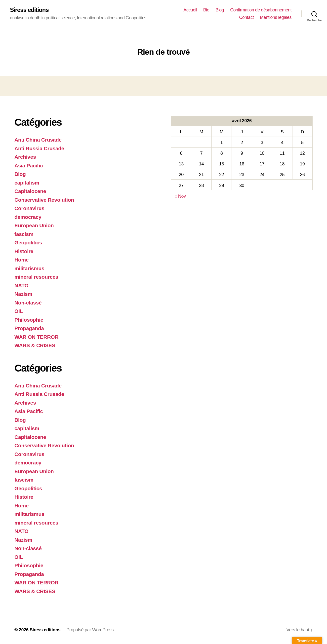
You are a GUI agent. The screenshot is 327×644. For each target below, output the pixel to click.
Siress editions (29, 10)
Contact (246, 17)
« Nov (180, 196)
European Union (34, 225)
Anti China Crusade (38, 140)
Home (21, 260)
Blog (220, 10)
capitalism (27, 183)
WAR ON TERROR (36, 337)
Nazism (23, 294)
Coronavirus (29, 208)
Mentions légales (276, 17)
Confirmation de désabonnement (261, 10)
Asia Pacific (29, 166)
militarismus (29, 268)
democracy (28, 217)
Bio (206, 10)
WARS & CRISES (35, 345)
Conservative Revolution (44, 200)
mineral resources (36, 277)
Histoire (24, 251)
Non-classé (28, 303)
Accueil (190, 10)
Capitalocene (30, 191)
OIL (19, 311)
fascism (24, 234)
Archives (25, 157)
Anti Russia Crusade (39, 148)
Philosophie (29, 320)
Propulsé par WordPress (90, 630)
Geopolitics (28, 243)
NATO (21, 285)
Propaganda (29, 328)
